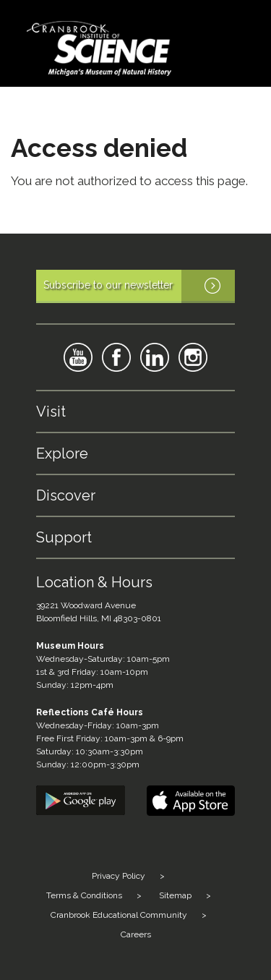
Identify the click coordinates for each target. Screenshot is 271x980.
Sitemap (175, 895)
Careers (136, 934)
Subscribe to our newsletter (139, 286)
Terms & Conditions (84, 895)
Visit (51, 412)
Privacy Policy (119, 876)
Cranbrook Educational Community (119, 915)
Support (64, 537)
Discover (66, 495)
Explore (62, 453)
